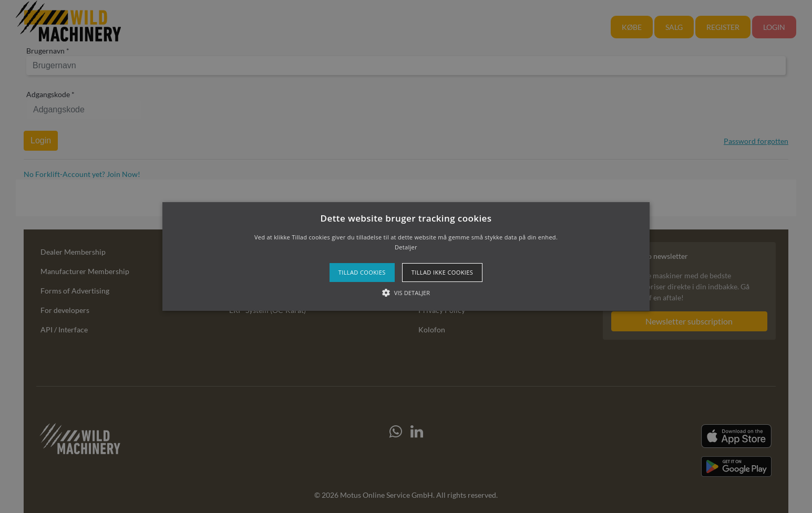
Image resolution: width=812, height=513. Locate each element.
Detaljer (406, 247)
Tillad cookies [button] (362, 272)
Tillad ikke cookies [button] (443, 272)
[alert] (406, 256)
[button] (406, 257)
